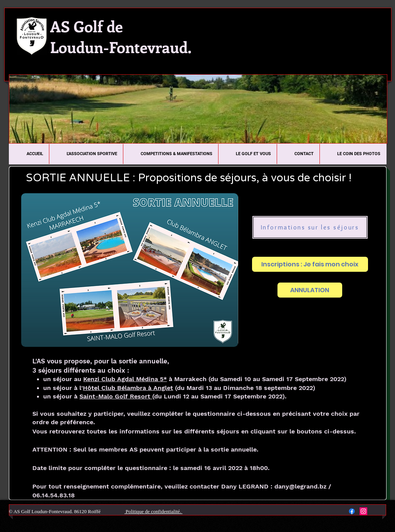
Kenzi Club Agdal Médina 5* (125, 379)
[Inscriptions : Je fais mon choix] (310, 264)
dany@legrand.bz (300, 486)
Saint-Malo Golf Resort (116, 396)
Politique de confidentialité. (154, 511)
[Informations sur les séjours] (310, 227)
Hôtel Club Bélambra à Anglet (128, 388)
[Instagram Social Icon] (363, 511)
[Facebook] (352, 511)
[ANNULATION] (310, 290)
